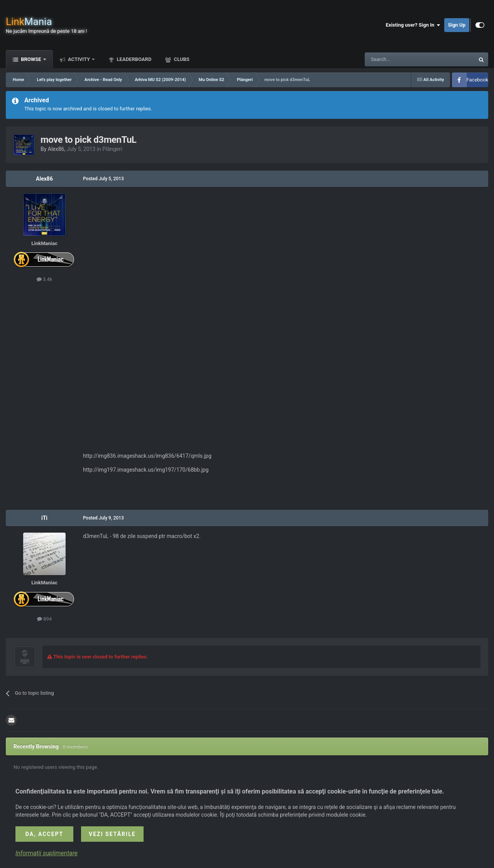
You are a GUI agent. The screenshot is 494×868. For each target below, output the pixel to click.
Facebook (477, 80)
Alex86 (56, 149)
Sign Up (457, 25)
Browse (31, 59)
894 (44, 619)
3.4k (45, 279)
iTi (44, 518)
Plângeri (112, 149)
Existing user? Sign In (413, 25)
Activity (79, 59)
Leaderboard (133, 59)
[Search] (401, 59)
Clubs (181, 59)
